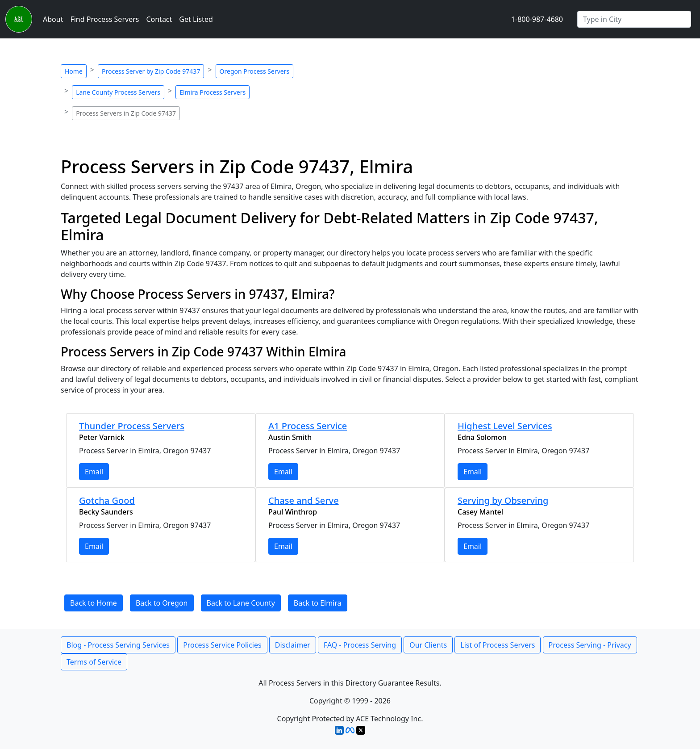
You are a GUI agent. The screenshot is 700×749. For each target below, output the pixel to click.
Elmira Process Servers (212, 92)
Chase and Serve (304, 500)
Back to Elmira (318, 603)
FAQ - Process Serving (360, 645)
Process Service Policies (222, 645)
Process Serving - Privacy (590, 645)
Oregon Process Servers (255, 71)
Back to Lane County (241, 603)
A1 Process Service (308, 426)
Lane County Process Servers (118, 92)
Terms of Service (94, 662)
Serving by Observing (503, 500)
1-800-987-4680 (537, 19)
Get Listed (196, 19)
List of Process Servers (498, 645)
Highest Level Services (505, 426)
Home (74, 71)
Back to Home (94, 603)
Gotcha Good (107, 500)
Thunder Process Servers (132, 426)
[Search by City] (634, 19)
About (53, 19)
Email (94, 472)
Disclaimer (293, 645)
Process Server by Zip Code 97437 (151, 71)
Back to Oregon (162, 603)
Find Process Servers (104, 19)
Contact (159, 19)
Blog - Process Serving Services (118, 645)
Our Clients (428, 645)
